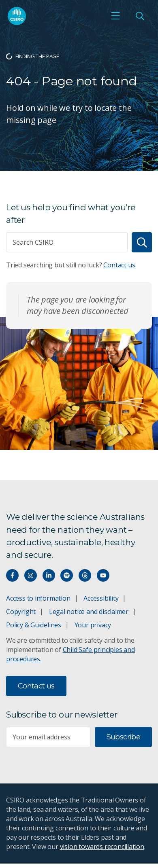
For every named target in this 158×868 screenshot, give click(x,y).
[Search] (142, 242)
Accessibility (101, 598)
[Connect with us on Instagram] (31, 575)
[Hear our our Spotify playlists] (67, 575)
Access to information (38, 598)
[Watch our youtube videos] (103, 575)
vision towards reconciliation (102, 847)
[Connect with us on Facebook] (12, 575)
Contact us (119, 265)
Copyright (21, 612)
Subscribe (123, 737)
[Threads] (85, 575)
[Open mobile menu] (115, 16)
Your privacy (93, 625)
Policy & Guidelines (34, 625)
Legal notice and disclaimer (89, 612)
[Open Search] (140, 16)
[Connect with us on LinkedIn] (49, 575)
